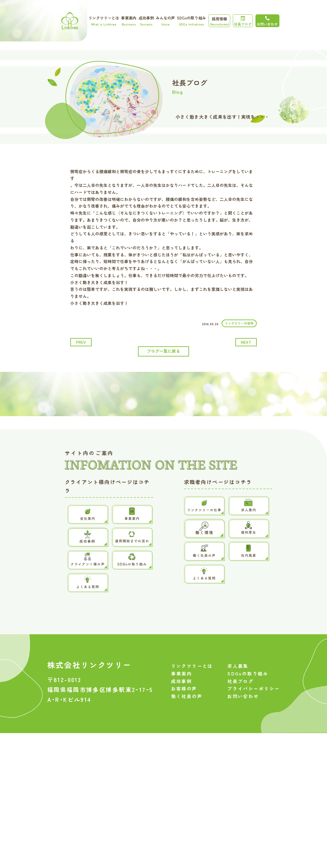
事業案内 (129, 21)
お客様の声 (184, 699)
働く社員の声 (187, 706)
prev (81, 342)
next (246, 342)
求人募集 (238, 676)
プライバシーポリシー (254, 699)
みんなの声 (165, 21)
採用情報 (219, 21)
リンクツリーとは (104, 21)
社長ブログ (243, 21)
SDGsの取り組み (191, 21)
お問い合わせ (243, 706)
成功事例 (146, 21)
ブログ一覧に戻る (163, 351)
